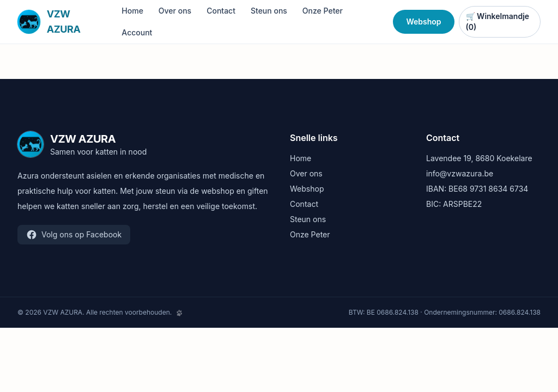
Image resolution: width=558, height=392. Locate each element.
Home (132, 11)
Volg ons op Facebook (74, 235)
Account (137, 32)
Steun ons (269, 11)
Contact (221, 11)
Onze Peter (323, 11)
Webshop (423, 22)
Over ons (175, 11)
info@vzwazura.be (460, 173)
